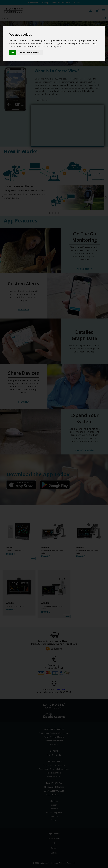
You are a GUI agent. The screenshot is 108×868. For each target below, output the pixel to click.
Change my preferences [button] (30, 52)
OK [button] (13, 52)
